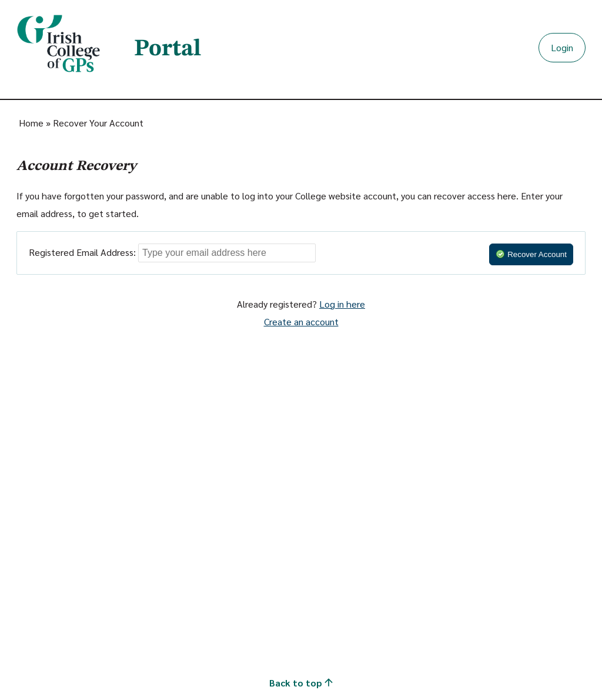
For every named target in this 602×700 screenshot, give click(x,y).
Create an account (301, 321)
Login (562, 47)
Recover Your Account (98, 123)
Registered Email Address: (82, 252)
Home (31, 123)
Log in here (342, 304)
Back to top (301, 683)
